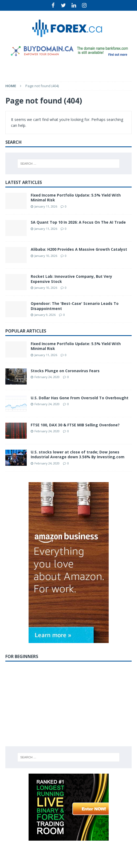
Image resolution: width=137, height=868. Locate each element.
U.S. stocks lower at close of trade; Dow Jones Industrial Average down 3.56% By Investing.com (78, 454)
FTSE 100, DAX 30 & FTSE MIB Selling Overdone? (75, 425)
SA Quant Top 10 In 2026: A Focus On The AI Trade (78, 222)
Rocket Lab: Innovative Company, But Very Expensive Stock (71, 279)
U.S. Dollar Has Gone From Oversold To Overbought (80, 398)
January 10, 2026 (46, 256)
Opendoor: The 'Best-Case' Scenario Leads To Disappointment (75, 306)
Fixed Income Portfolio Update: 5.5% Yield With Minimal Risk (76, 197)
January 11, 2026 (46, 206)
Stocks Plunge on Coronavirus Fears (65, 371)
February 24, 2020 (47, 377)
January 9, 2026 (45, 315)
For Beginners (22, 656)
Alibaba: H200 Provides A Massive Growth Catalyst (79, 249)
